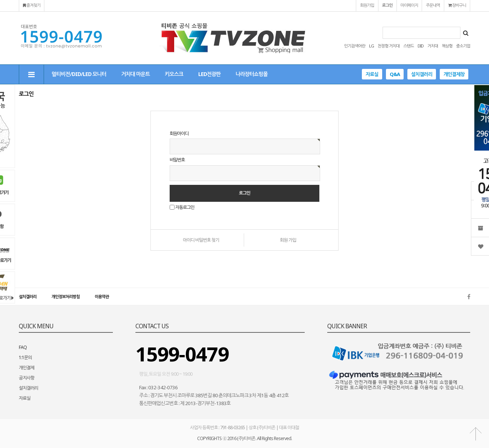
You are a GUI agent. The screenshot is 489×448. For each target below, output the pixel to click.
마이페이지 (409, 5)
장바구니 (457, 5)
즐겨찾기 (32, 5)
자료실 (372, 74)
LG (371, 46)
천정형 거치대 (389, 46)
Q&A (395, 74)
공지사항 (27, 378)
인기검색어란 (355, 46)
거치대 (433, 46)
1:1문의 (25, 357)
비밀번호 (177, 160)
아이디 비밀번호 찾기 (201, 240)
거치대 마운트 (135, 74)
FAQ (23, 347)
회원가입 (367, 5)
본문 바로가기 (0, 0)
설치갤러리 (422, 74)
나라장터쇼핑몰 (251, 74)
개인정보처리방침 (66, 296)
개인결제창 (454, 74)
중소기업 (463, 46)
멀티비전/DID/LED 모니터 (79, 74)
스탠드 (409, 46)
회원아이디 (179, 133)
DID (421, 46)
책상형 (447, 46)
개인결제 (27, 368)
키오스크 (174, 74)
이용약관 (102, 296)
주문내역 (433, 5)
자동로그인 (185, 207)
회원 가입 (288, 240)
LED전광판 (209, 74)
